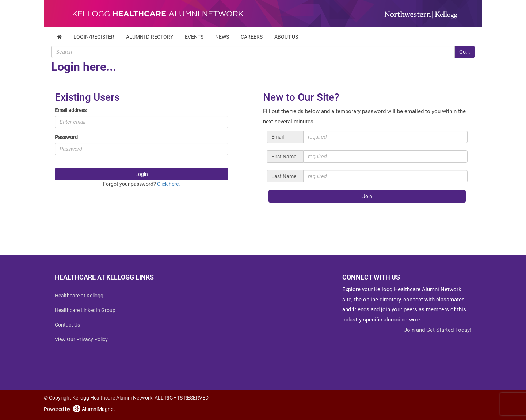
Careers (252, 37)
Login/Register (94, 37)
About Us (286, 37)
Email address (71, 110)
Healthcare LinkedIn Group (85, 310)
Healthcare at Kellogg (79, 296)
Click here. (169, 184)
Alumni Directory (150, 37)
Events (194, 37)
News (222, 37)
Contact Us (67, 325)
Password (66, 137)
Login (142, 174)
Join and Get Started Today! (438, 330)
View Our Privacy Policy (81, 339)
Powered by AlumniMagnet (79, 409)
